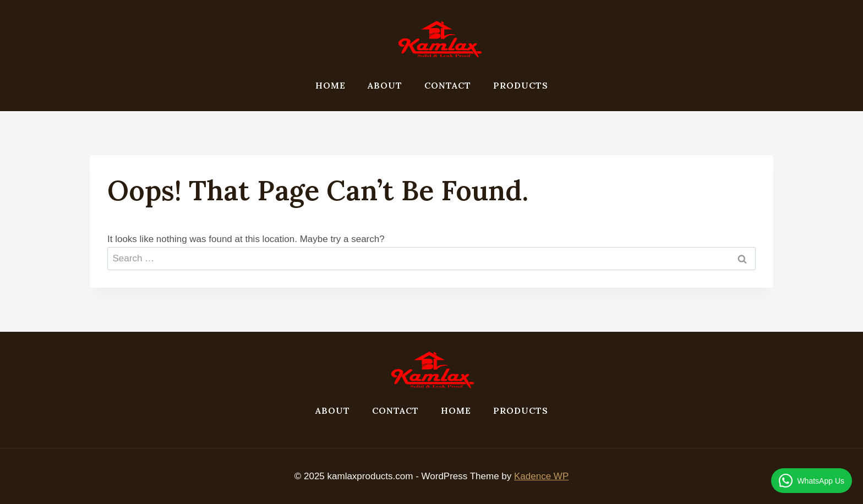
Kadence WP (541, 476)
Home (331, 85)
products (521, 85)
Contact (448, 85)
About (385, 85)
